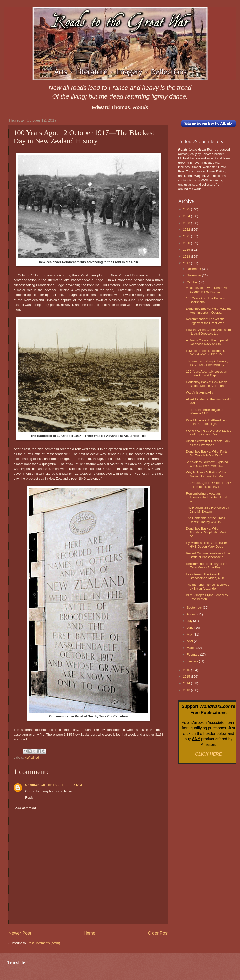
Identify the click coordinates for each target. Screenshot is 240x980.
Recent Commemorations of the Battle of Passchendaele (208, 555)
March (191, 648)
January (193, 661)
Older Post (158, 933)
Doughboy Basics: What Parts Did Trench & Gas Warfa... (207, 453)
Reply (29, 797)
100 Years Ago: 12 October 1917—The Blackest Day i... (208, 485)
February (193, 655)
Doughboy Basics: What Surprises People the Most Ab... (206, 532)
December (194, 269)
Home (89, 933)
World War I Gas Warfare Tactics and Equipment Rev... (208, 432)
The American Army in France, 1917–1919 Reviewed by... (207, 363)
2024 (187, 216)
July (190, 621)
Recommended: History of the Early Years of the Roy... (207, 566)
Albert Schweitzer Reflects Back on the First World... (208, 443)
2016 (187, 670)
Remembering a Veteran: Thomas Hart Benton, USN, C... (207, 497)
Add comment (25, 808)
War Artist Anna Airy (200, 392)
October (193, 282)
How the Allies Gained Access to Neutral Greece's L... (208, 332)
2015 (187, 676)
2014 (187, 683)
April (190, 641)
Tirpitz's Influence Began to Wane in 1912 (205, 412)
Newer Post (20, 933)
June (191, 628)
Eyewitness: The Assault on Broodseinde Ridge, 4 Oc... (207, 576)
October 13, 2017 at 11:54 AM (61, 785)
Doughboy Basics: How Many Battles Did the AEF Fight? (206, 384)
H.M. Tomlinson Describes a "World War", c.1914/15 (205, 352)
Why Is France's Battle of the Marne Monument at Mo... (206, 474)
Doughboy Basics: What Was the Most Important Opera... (209, 310)
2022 (187, 229)
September (195, 607)
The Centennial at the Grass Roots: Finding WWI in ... (205, 520)
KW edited (32, 758)
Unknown (32, 785)
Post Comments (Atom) (44, 943)
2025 (187, 209)
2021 (187, 236)
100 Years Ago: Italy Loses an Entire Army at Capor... (207, 373)
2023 (187, 223)
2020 (187, 243)
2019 (187, 250)
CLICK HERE (208, 754)
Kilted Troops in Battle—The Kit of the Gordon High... (208, 422)
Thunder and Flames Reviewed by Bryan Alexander (208, 586)
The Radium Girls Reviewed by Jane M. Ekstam (207, 509)
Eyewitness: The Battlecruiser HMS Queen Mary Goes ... (206, 545)
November (194, 275)
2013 (187, 690)
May (190, 634)
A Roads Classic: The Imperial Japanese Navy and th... (207, 342)
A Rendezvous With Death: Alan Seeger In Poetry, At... (208, 290)
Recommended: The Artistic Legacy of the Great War (205, 321)
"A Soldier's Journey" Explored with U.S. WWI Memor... (207, 464)
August (192, 614)
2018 (187, 256)
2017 (187, 263)
